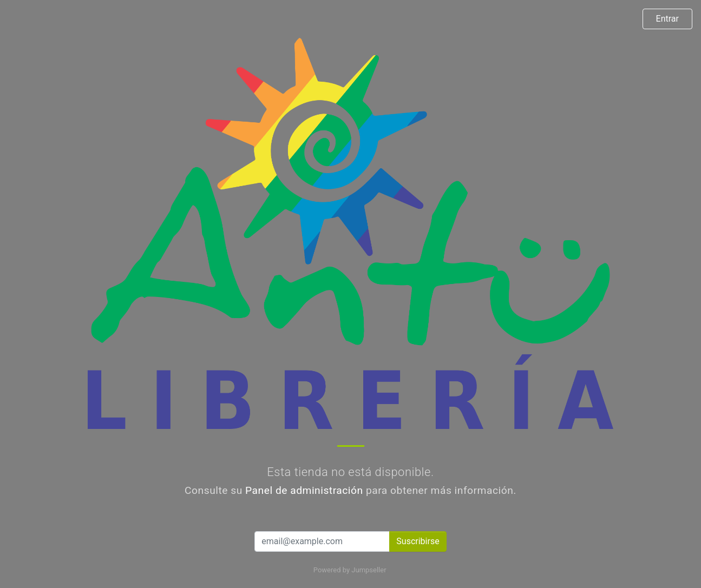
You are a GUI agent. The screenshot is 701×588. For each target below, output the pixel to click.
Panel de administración (304, 490)
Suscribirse (418, 541)
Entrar (667, 19)
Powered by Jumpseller (350, 570)
